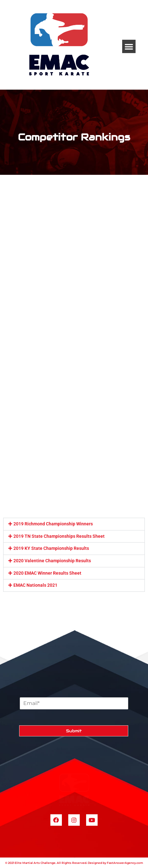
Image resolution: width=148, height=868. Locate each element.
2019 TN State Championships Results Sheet (59, 536)
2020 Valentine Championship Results (52, 561)
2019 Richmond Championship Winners (53, 524)
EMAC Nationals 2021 (35, 585)
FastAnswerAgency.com (125, 863)
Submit (74, 731)
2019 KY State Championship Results (51, 548)
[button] (129, 46)
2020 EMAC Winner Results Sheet (47, 573)
